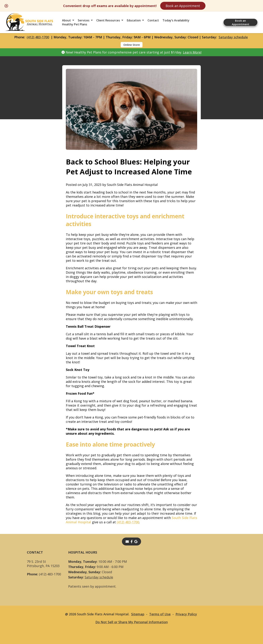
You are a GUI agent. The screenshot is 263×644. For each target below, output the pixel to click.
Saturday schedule (233, 37)
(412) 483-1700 (38, 37)
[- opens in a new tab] (132, 542)
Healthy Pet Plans (75, 24)
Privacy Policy (186, 614)
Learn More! (192, 52)
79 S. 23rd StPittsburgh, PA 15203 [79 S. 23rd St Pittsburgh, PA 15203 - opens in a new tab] (43, 564)
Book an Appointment (183, 6)
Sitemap (138, 614)
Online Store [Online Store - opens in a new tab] (132, 45)
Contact (153, 20)
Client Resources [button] (108, 20)
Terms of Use (160, 614)
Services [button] (84, 20)
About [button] (66, 20)
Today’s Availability (176, 20)
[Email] (127, 542)
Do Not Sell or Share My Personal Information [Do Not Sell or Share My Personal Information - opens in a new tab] (132, 622)
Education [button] (134, 20)
